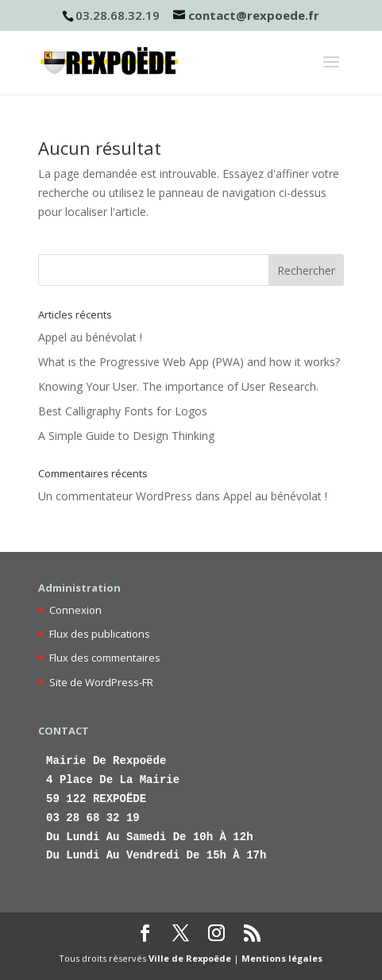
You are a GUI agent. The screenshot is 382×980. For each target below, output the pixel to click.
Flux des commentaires (105, 658)
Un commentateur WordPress (115, 496)
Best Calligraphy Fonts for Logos (123, 411)
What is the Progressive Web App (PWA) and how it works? (189, 362)
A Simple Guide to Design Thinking (126, 436)
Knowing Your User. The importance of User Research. (178, 386)
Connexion (75, 610)
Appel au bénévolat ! (90, 337)
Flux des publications (100, 634)
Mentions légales (282, 958)
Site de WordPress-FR (101, 682)
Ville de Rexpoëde (190, 958)
